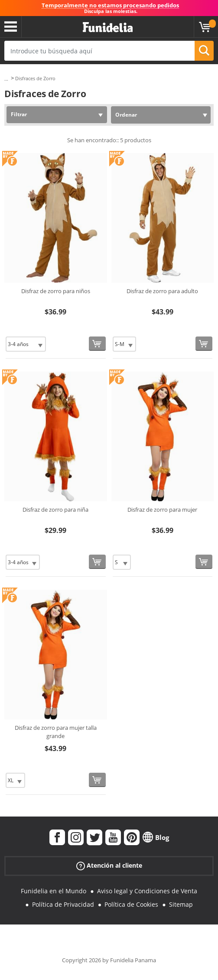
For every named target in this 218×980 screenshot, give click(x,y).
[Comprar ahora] (97, 344)
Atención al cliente (109, 866)
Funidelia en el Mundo (54, 891)
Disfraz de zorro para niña (55, 510)
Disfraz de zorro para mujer (162, 510)
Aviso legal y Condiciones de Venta (147, 891)
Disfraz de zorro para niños (56, 291)
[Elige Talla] (26, 344)
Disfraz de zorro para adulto (162, 291)
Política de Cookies (131, 904)
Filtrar (19, 114)
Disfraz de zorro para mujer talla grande (56, 732)
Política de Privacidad (63, 904)
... (6, 79)
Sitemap (181, 904)
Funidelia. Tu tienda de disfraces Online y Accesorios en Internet (108, 28)
